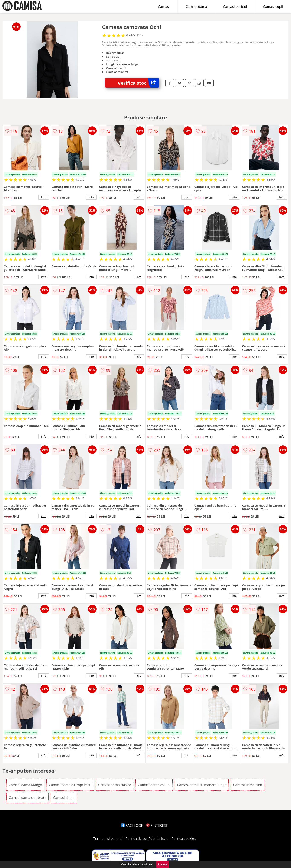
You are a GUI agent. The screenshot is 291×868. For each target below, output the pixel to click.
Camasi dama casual (154, 785)
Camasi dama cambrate (27, 798)
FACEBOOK (132, 825)
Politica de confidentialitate (147, 839)
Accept (163, 864)
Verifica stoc (138, 83)
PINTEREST (157, 825)
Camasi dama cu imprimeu (70, 785)
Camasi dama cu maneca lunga (202, 785)
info (44, 197)
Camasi (164, 7)
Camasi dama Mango (25, 785)
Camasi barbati (235, 7)
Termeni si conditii (108, 839)
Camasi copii (273, 7)
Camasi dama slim (248, 785)
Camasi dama (196, 7)
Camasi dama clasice (115, 785)
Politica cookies (184, 839)
